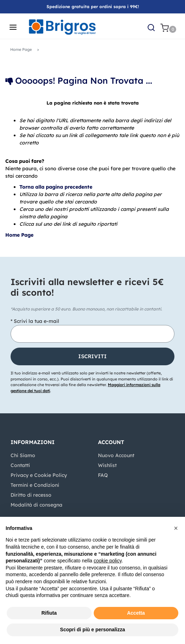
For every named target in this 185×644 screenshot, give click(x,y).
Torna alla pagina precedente (56, 187)
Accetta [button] (136, 613)
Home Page (20, 235)
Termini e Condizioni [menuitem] (35, 485)
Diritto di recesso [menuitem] (31, 495)
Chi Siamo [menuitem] (23, 455)
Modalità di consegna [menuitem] (36, 505)
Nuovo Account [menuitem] (116, 455)
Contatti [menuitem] (20, 465)
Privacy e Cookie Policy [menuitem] (39, 475)
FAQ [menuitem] (103, 475)
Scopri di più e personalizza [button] (92, 630)
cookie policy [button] (108, 561)
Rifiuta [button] (49, 613)
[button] (92, 356)
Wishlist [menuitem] (107, 465)
